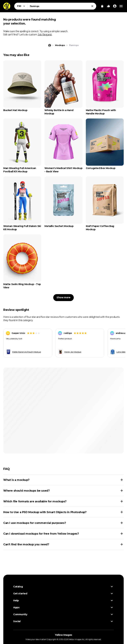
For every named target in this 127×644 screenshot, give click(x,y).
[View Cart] (102, 6)
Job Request (45, 35)
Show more (63, 297)
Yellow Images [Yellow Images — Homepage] (63, 635)
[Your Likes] (108, 6)
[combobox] (62, 6)
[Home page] (50, 45)
